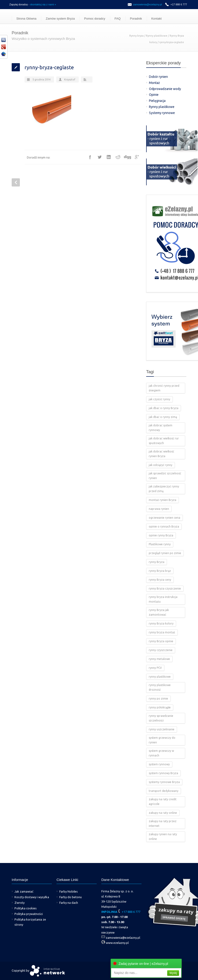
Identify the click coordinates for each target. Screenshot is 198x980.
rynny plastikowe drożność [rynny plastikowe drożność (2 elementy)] (160, 687)
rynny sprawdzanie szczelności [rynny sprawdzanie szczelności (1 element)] (161, 718)
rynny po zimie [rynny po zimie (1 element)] (158, 699)
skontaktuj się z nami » (43, 4)
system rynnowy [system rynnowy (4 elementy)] (159, 764)
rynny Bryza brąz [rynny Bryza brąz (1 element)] (160, 571)
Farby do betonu (71, 897)
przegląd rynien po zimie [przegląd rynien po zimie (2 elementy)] (165, 553)
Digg (127, 157)
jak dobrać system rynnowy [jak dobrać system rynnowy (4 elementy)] (161, 428)
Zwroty (19, 903)
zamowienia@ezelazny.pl (147, 4)
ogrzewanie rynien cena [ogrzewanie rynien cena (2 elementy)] (164, 518)
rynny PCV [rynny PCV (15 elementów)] (155, 668)
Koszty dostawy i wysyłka (32, 897)
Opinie (154, 95)
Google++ (137, 157)
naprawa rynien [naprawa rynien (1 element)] (159, 509)
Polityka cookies (26, 908)
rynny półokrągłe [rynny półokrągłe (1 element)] (160, 707)
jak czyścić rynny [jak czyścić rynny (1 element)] (159, 399)
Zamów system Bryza (60, 19)
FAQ (118, 19)
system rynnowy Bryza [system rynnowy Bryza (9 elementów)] (163, 773)
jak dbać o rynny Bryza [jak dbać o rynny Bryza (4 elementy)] (164, 408)
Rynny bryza (136, 36)
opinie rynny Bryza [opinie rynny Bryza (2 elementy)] (161, 535)
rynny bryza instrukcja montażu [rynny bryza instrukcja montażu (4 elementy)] (163, 599)
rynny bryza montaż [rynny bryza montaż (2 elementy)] (162, 632)
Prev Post (16, 182)
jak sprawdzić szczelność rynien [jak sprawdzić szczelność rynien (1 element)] (165, 476)
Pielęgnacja (157, 101)
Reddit (118, 157)
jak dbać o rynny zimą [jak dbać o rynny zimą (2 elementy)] (163, 417)
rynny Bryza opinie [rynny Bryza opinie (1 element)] (161, 641)
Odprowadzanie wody (165, 89)
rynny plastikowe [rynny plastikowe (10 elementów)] (160, 677)
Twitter (99, 157)
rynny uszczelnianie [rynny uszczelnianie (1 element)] (162, 729)
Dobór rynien (158, 77)
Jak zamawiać (24, 891)
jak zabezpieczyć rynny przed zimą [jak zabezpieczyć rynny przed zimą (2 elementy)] (164, 489)
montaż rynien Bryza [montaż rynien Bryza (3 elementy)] (163, 500)
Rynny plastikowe (157, 36)
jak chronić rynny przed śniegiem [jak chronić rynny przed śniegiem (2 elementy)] (164, 388)
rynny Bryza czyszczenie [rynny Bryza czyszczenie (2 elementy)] (165, 588)
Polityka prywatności (29, 914)
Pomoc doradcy (95, 19)
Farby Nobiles (69, 891)
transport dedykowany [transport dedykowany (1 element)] (164, 791)
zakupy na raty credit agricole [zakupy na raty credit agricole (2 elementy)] (163, 802)
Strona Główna (26, 19)
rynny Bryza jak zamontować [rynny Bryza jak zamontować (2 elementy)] (159, 612)
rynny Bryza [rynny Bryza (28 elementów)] (157, 562)
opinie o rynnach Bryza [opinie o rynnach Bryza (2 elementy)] (164, 526)
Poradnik (136, 19)
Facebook (90, 157)
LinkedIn (109, 157)
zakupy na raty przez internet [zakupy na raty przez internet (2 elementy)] (163, 823)
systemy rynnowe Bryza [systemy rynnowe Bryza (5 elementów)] (164, 782)
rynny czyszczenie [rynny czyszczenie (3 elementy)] (161, 650)
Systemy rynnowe (162, 113)
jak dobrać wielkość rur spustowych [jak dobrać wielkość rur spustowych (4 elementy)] (164, 441)
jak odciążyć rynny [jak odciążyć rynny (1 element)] (161, 465)
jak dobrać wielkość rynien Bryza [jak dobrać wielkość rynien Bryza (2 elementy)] (161, 454)
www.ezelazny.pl (117, 943)
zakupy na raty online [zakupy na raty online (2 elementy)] (163, 813)
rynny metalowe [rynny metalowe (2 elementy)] (159, 659)
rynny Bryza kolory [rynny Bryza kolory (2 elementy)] (161, 623)
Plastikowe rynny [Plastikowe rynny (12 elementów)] (160, 544)
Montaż (154, 83)
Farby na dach (69, 903)
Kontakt (156, 19)
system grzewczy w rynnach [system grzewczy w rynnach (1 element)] (161, 753)
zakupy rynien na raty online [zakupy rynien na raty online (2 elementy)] (163, 837)
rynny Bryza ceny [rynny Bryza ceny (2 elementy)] (160, 580)
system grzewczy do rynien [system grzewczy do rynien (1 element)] (162, 740)
